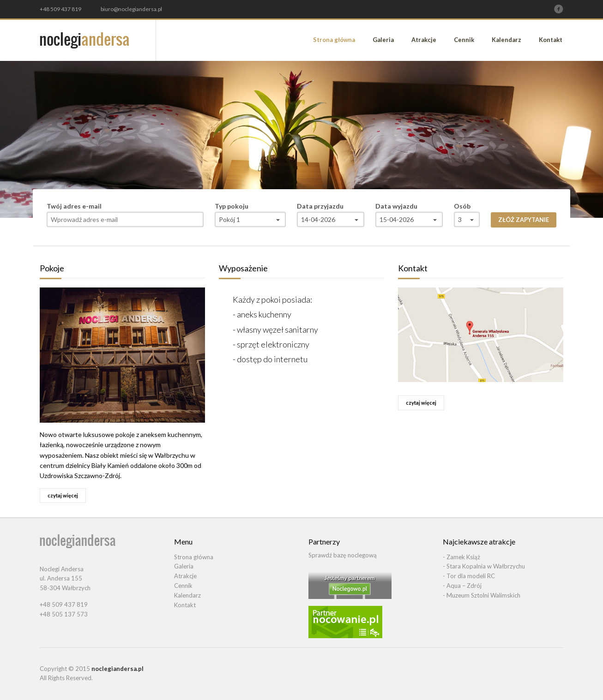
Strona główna (334, 40)
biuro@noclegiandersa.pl (131, 9)
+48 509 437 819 (60, 9)
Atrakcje (424, 40)
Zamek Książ (463, 557)
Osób (462, 206)
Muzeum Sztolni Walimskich (483, 595)
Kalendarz (507, 40)
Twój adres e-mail (74, 206)
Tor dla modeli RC (471, 576)
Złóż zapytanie (524, 220)
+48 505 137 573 (64, 614)
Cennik (464, 40)
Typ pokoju (232, 206)
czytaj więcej (63, 495)
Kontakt (551, 40)
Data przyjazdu (320, 206)
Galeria (383, 40)
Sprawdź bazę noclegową (343, 555)
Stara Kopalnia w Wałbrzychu (486, 566)
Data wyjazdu (396, 206)
